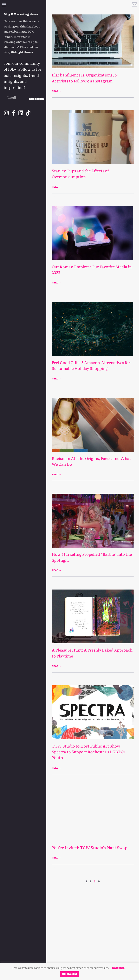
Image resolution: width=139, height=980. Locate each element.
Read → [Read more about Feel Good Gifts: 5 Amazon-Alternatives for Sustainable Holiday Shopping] (56, 379)
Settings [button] (118, 968)
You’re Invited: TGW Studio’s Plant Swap (89, 847)
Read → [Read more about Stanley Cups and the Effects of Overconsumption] (56, 187)
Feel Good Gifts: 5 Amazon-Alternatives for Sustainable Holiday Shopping (91, 365)
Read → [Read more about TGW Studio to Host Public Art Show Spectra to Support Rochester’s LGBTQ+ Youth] (56, 768)
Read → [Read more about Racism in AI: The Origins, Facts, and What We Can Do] (56, 475)
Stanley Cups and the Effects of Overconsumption (80, 174)
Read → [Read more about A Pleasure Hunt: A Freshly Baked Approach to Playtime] (56, 666)
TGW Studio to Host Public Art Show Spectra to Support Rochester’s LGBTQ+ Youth (89, 752)
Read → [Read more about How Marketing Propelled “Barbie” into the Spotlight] (56, 570)
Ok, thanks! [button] (69, 974)
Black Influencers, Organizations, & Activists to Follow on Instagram (85, 78)
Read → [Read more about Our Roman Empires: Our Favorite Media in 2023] (56, 283)
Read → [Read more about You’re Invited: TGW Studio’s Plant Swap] (56, 858)
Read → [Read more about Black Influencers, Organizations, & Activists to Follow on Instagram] (56, 91)
